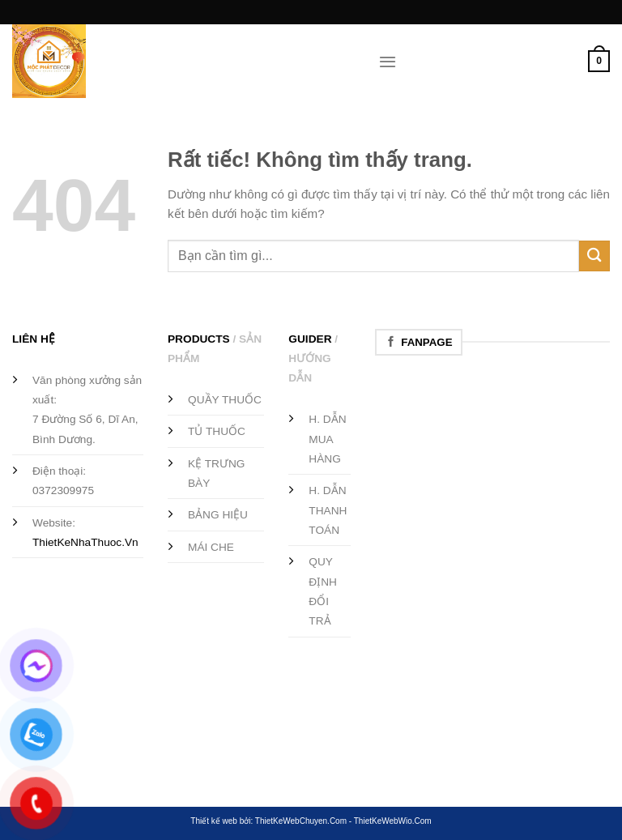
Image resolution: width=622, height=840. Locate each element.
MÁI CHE (211, 547)
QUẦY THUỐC (225, 400)
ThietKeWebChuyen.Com (301, 821)
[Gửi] (594, 256)
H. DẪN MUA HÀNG (327, 439)
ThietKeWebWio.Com (393, 821)
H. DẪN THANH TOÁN (328, 510)
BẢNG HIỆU (218, 515)
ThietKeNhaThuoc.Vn (85, 542)
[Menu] (388, 62)
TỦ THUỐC (217, 431)
